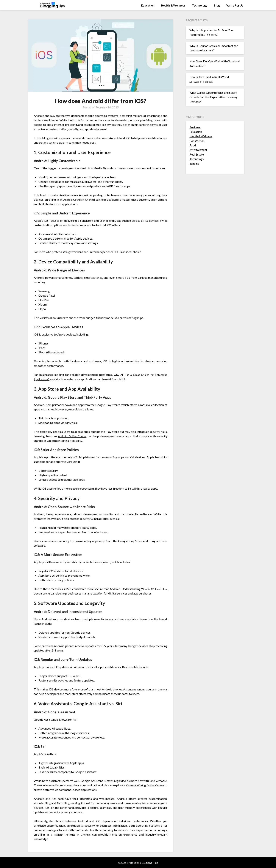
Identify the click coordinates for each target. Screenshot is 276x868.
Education (148, 5)
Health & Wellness (173, 5)
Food (193, 145)
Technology (200, 5)
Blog (217, 5)
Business (195, 127)
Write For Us (235, 5)
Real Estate (197, 154)
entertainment (198, 150)
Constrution (197, 141)
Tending (194, 164)
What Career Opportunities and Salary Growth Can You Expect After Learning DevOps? (213, 97)
